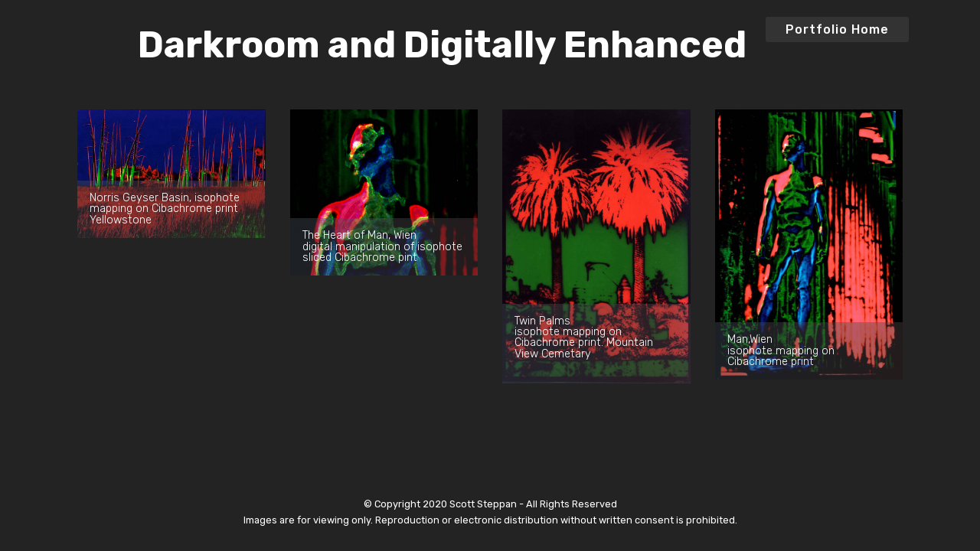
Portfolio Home (837, 29)
